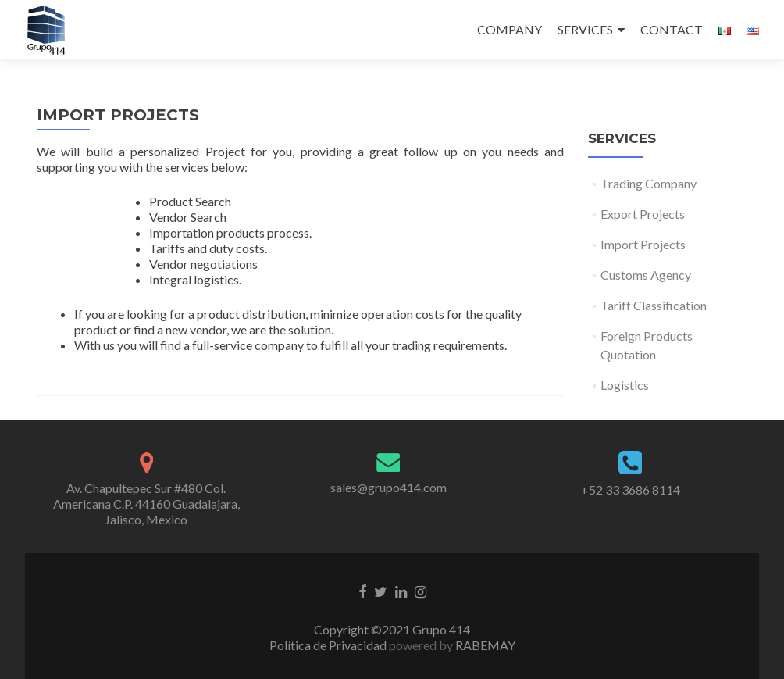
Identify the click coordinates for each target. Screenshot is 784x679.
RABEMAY (484, 645)
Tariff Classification (654, 305)
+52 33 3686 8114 (631, 490)
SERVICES (585, 29)
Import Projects (643, 244)
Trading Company (649, 183)
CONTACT (672, 29)
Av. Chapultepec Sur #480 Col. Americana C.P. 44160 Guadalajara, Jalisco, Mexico (146, 504)
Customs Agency (646, 275)
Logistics (625, 385)
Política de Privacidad (329, 645)
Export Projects (643, 214)
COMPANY (510, 29)
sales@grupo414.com (388, 487)
